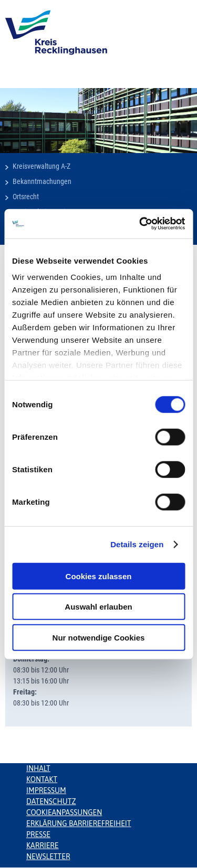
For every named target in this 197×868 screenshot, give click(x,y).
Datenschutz (51, 801)
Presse (38, 834)
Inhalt (38, 768)
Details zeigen (137, 544)
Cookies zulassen (99, 576)
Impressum (46, 790)
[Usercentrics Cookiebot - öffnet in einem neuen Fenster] (140, 224)
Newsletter (48, 856)
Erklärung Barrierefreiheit (79, 823)
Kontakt (42, 779)
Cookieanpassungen (64, 812)
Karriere (43, 845)
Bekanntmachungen (42, 181)
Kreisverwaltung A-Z (42, 166)
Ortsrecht (26, 197)
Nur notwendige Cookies (99, 637)
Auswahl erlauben (98, 607)
